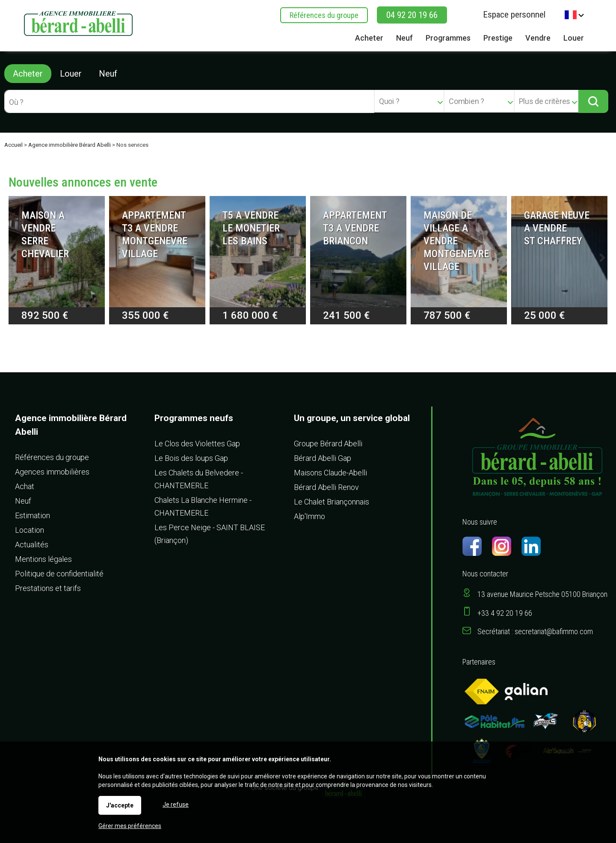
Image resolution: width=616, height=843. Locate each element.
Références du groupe (324, 15)
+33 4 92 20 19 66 (505, 613)
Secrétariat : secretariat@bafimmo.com (535, 631)
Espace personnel (514, 15)
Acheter (28, 74)
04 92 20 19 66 (412, 15)
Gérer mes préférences (130, 826)
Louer (71, 74)
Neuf (108, 74)
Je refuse (176, 804)
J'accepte (120, 805)
